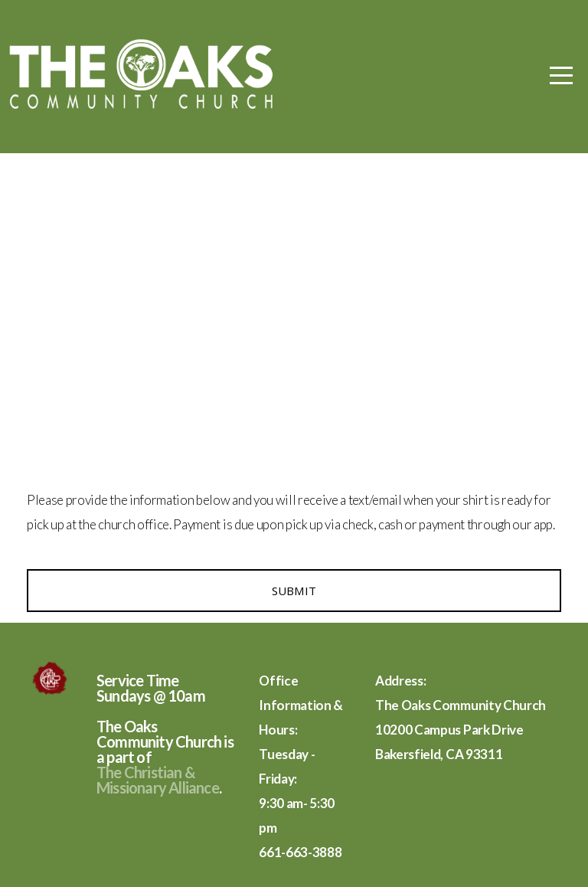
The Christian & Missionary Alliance (158, 780)
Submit (294, 591)
